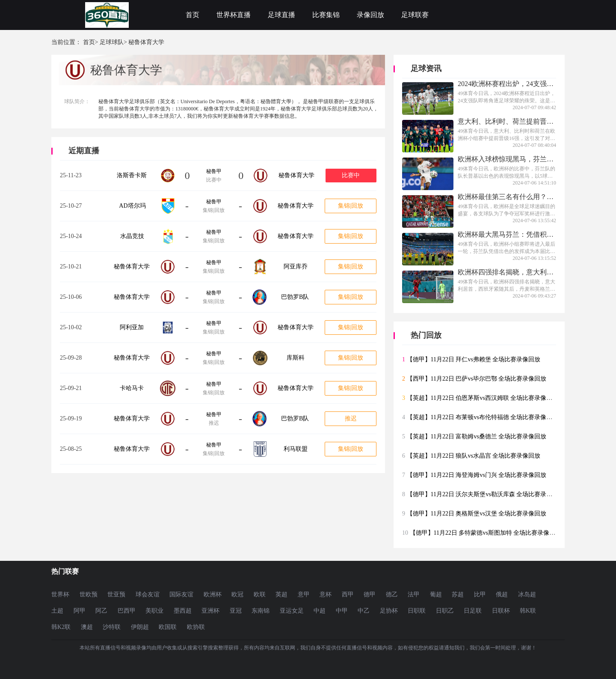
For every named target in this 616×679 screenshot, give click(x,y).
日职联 (417, 611)
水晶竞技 (132, 236)
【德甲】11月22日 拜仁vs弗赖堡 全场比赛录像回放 (474, 359)
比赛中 (351, 175)
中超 (320, 611)
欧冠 (237, 594)
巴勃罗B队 (295, 297)
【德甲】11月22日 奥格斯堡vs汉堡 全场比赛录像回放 (477, 514)
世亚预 (116, 594)
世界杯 (60, 594)
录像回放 (370, 15)
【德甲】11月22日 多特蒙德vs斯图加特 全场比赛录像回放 (486, 533)
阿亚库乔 (296, 267)
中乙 (364, 611)
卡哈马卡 (132, 388)
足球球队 (112, 42)
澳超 (87, 627)
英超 (281, 594)
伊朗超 (140, 627)
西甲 (348, 594)
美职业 (154, 611)
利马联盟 (296, 449)
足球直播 (281, 15)
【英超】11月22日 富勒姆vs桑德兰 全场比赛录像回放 (477, 436)
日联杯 (501, 611)
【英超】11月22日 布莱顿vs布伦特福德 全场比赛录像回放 (483, 417)
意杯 (326, 594)
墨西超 (183, 611)
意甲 (304, 594)
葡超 (436, 594)
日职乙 (445, 611)
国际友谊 (181, 594)
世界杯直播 (234, 15)
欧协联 (196, 627)
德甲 (370, 594)
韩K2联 (61, 627)
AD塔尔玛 (132, 206)
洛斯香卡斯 (132, 175)
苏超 (458, 594)
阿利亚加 (132, 327)
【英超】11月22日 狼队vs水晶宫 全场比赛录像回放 (474, 456)
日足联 (473, 611)
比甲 (480, 594)
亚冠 (236, 611)
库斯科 (296, 358)
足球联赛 (415, 15)
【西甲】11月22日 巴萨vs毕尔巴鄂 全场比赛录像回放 (477, 379)
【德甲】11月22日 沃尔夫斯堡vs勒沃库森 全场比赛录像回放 (486, 494)
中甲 (342, 611)
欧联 (260, 594)
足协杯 (389, 611)
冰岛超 (527, 594)
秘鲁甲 (214, 171)
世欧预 (89, 594)
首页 (192, 15)
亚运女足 (292, 611)
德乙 (392, 594)
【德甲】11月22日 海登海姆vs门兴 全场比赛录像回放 (477, 475)
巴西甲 (127, 611)
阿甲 (80, 611)
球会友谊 (148, 594)
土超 (57, 611)
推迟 (351, 418)
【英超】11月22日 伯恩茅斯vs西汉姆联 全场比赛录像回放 (483, 398)
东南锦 (261, 611)
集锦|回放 (351, 206)
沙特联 (112, 627)
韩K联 (528, 611)
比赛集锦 (326, 15)
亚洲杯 (210, 611)
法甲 (414, 594)
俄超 (502, 594)
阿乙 (101, 611)
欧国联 (168, 627)
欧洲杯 (213, 594)
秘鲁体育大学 (296, 175)
